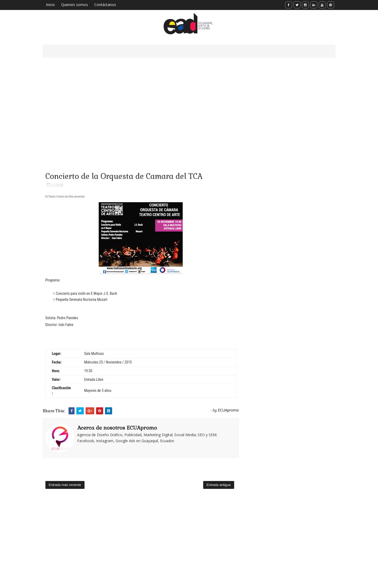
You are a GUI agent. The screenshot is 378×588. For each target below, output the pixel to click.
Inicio (50, 5)
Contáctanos (105, 5)
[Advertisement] (141, 108)
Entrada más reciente (65, 485)
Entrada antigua (219, 485)
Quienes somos (75, 5)
